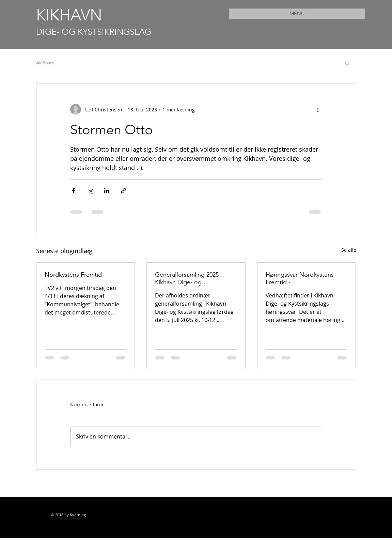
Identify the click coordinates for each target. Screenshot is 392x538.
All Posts (45, 63)
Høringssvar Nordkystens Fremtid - (300, 278)
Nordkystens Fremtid (73, 275)
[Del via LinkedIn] (107, 191)
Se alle (349, 250)
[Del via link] (123, 191)
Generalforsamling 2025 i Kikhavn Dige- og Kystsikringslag (188, 278)
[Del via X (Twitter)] (90, 191)
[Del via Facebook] (73, 191)
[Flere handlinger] (318, 109)
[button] (348, 63)
